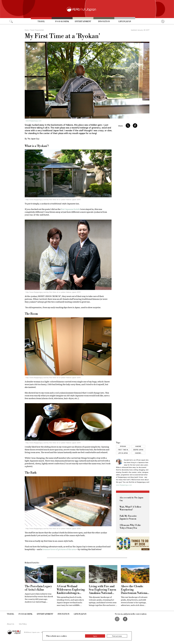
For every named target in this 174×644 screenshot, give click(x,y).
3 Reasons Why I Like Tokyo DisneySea (130, 527)
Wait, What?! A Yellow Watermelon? (130, 508)
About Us (11, 624)
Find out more (117, 636)
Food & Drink (62, 22)
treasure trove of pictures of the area (59, 549)
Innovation (104, 22)
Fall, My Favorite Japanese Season (128, 517)
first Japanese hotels (70, 209)
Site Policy (23, 624)
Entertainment (83, 22)
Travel (41, 22)
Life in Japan (125, 22)
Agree (95, 636)
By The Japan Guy (32, 138)
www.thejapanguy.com (34, 121)
